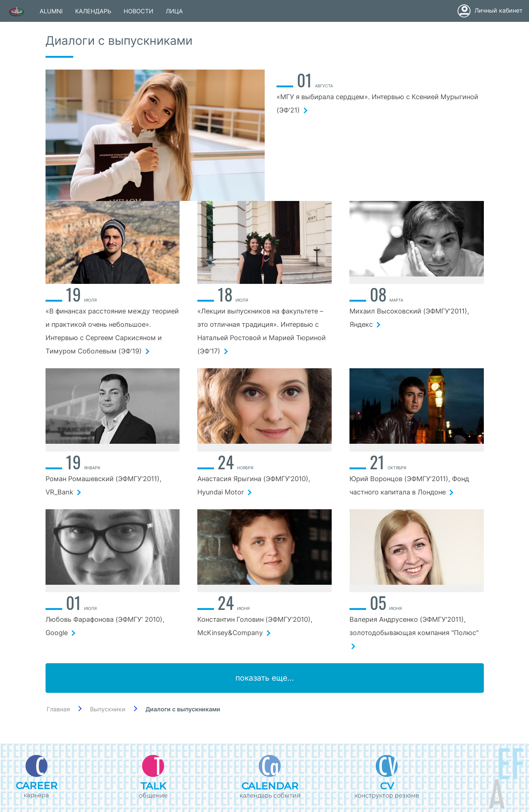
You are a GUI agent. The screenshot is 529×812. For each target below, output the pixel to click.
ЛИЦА (174, 11)
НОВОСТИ (138, 11)
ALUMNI (51, 11)
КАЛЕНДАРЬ (93, 11)
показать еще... (265, 678)
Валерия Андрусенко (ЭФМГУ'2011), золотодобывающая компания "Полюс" (415, 632)
